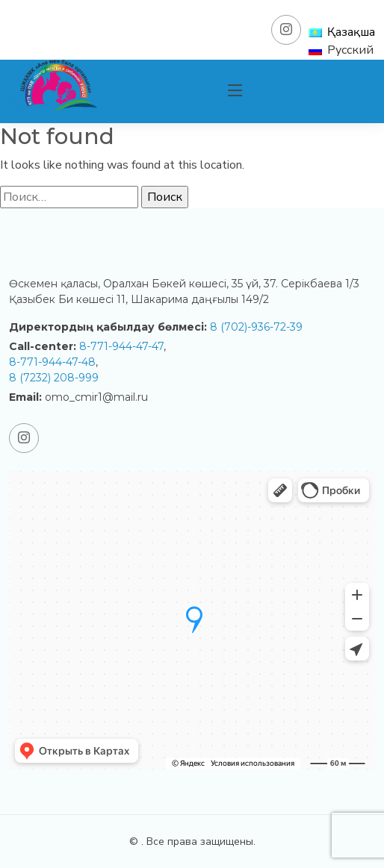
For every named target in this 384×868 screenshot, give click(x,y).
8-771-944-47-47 (121, 346)
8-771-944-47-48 (52, 362)
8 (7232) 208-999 (54, 378)
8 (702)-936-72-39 (256, 327)
